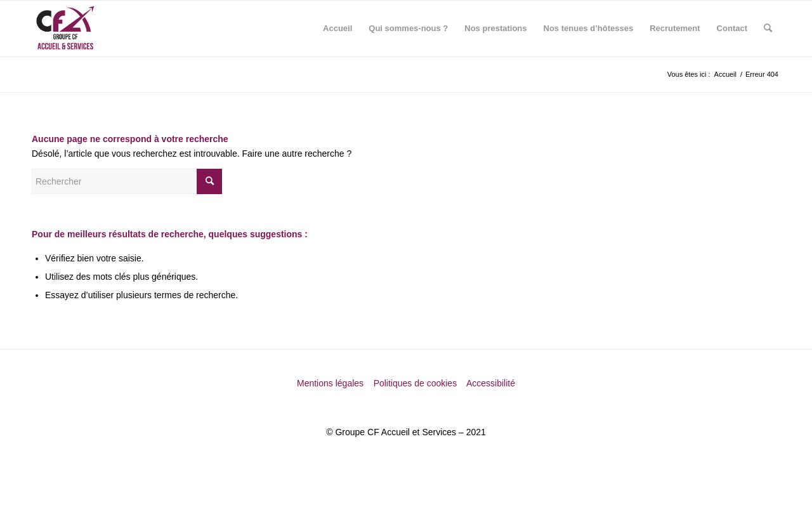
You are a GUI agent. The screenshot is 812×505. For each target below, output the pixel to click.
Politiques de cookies (416, 383)
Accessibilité (491, 383)
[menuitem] (337, 29)
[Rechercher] (768, 29)
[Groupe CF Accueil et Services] (65, 29)
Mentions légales (331, 383)
